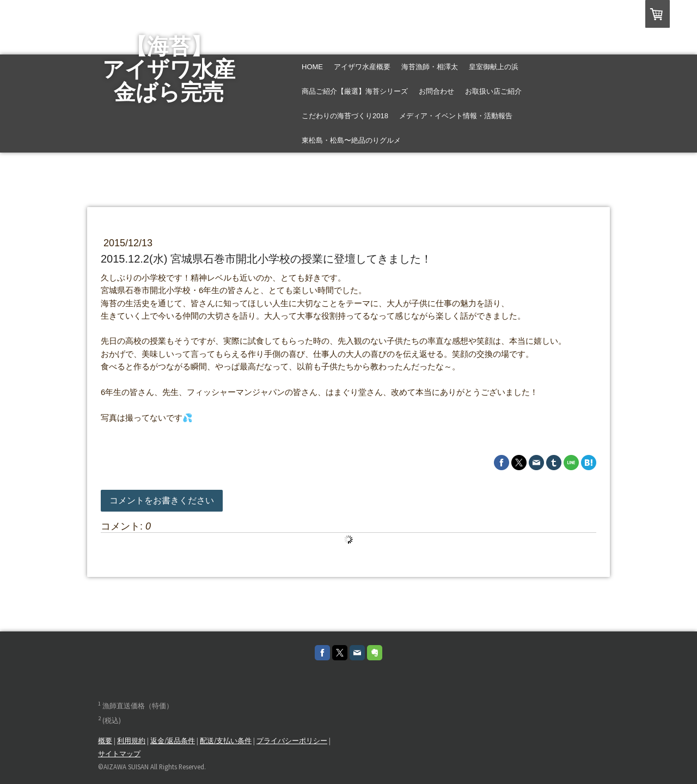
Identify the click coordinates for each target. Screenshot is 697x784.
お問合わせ (436, 91)
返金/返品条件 (173, 740)
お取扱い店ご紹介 (493, 91)
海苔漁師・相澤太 (430, 67)
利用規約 (131, 740)
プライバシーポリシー (292, 740)
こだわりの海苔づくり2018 (345, 116)
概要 (105, 740)
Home (312, 67)
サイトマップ (119, 753)
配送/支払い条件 (226, 740)
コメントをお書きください (162, 500)
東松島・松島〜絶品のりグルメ (351, 140)
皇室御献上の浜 (494, 67)
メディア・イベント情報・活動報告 (456, 116)
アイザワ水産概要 (362, 67)
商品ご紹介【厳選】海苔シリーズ (355, 91)
